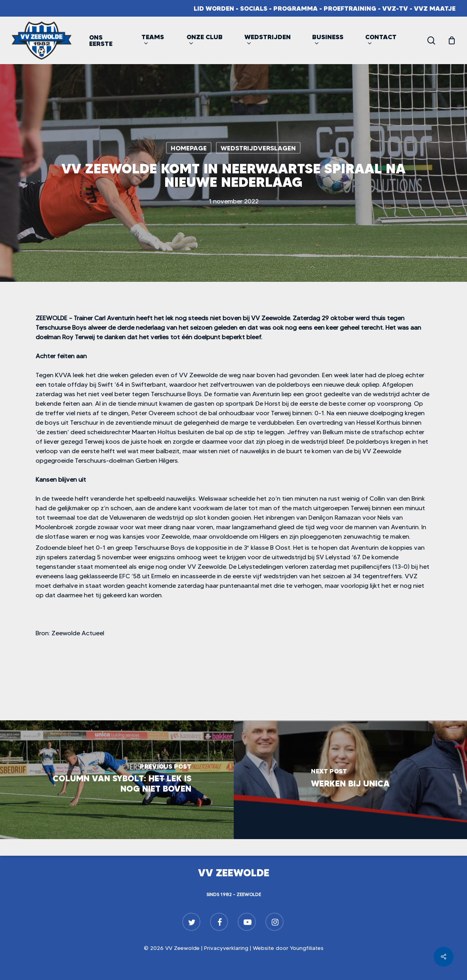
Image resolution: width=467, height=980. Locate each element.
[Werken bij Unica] (351, 780)
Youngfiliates (307, 948)
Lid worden (214, 8)
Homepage (189, 148)
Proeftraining (350, 8)
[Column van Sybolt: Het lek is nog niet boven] (117, 780)
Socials (254, 8)
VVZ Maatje (435, 8)
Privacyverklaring (226, 948)
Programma (295, 8)
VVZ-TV (395, 8)
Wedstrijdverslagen (258, 148)
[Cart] (452, 40)
